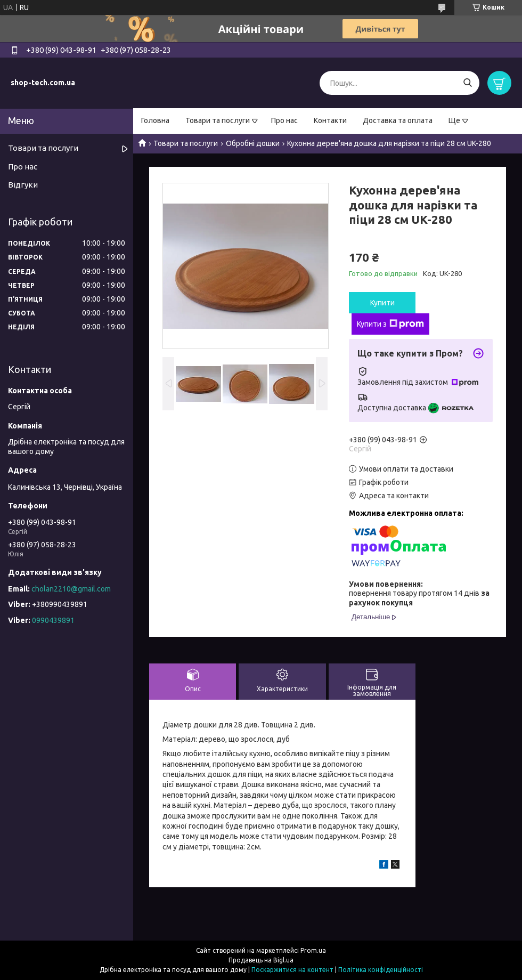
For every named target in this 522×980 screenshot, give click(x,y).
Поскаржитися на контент (292, 970)
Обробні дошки (253, 143)
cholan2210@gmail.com (71, 589)
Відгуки (23, 185)
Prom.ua (313, 950)
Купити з (390, 324)
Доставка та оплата (398, 120)
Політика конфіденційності (381, 970)
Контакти (330, 120)
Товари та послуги (218, 120)
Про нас (284, 120)
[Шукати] (467, 83)
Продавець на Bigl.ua (261, 960)
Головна (155, 120)
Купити (382, 303)
